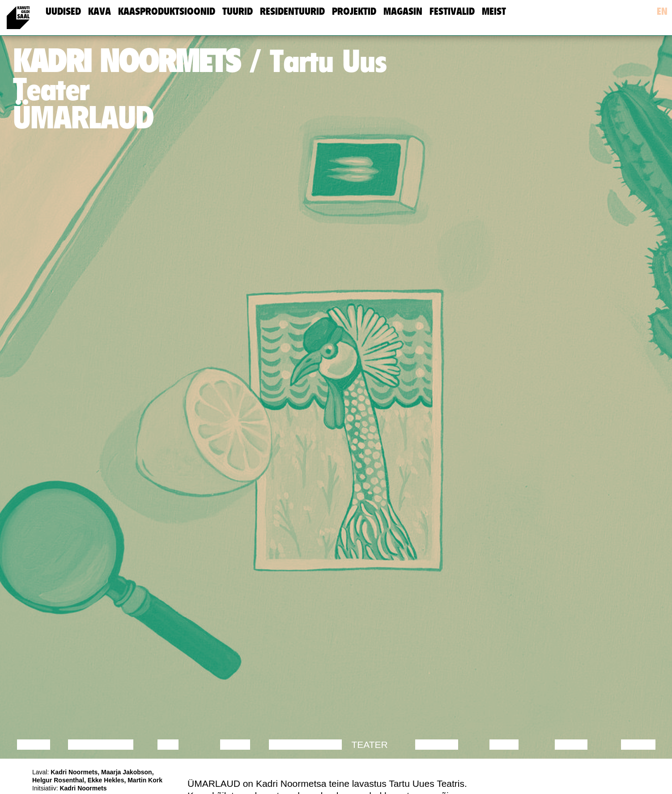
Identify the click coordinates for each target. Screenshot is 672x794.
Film (168, 745)
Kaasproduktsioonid (167, 11)
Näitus (638, 745)
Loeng (34, 745)
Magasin (403, 11)
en (662, 11)
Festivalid (452, 11)
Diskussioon (101, 745)
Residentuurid (292, 11)
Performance (305, 745)
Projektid (354, 11)
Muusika (437, 745)
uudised (63, 11)
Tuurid (238, 11)
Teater (369, 745)
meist (494, 11)
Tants (235, 745)
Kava (100, 11)
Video (504, 745)
